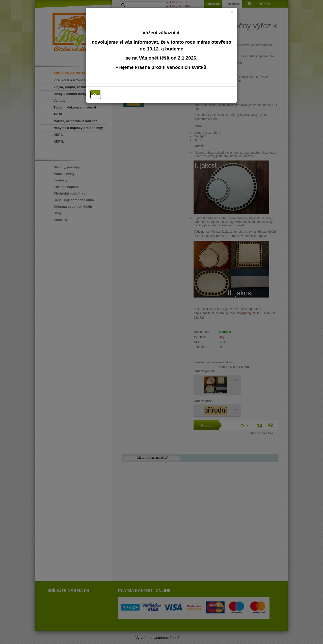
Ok (95, 95)
